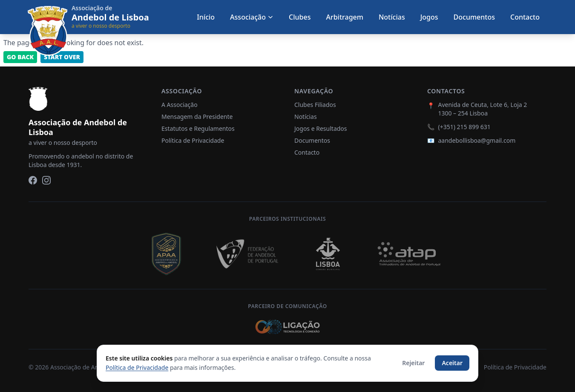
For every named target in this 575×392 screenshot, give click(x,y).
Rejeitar (413, 363)
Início (206, 17)
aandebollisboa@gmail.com (477, 140)
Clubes (300, 17)
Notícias (392, 17)
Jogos (429, 17)
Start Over (62, 57)
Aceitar (452, 363)
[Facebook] (33, 180)
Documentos (474, 17)
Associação (252, 17)
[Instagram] (46, 180)
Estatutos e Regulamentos (198, 128)
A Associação (180, 105)
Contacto (525, 17)
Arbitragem (344, 17)
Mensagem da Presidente (197, 117)
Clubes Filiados (315, 105)
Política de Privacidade (193, 140)
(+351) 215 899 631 (464, 127)
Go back (20, 57)
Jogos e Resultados (321, 128)
